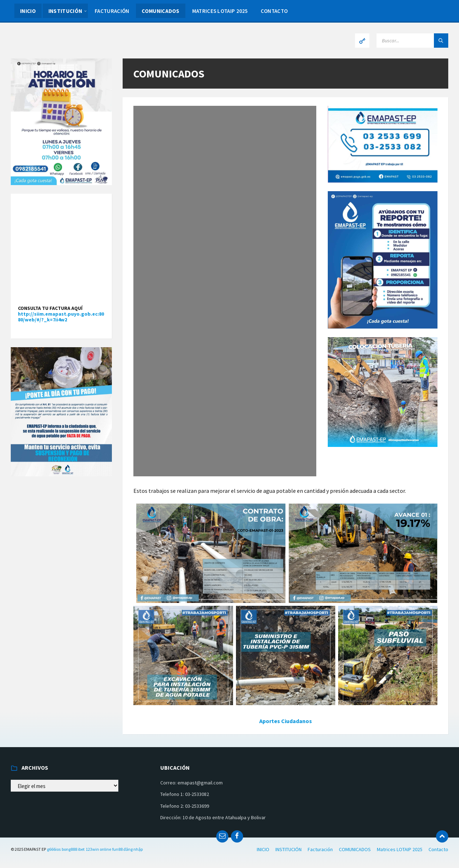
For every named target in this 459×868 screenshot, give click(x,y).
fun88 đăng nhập (127, 849)
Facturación (320, 849)
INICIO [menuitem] (28, 11)
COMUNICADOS (355, 849)
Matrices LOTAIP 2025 (400, 849)
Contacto (438, 849)
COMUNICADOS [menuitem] (160, 11)
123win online (98, 849)
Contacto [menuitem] (274, 11)
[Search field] (412, 41)
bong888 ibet (73, 849)
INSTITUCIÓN (288, 849)
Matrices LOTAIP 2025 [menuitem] (220, 11)
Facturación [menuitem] (112, 11)
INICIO (263, 849)
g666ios (54, 849)
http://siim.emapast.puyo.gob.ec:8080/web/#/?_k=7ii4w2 (61, 317)
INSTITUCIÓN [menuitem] (65, 11)
